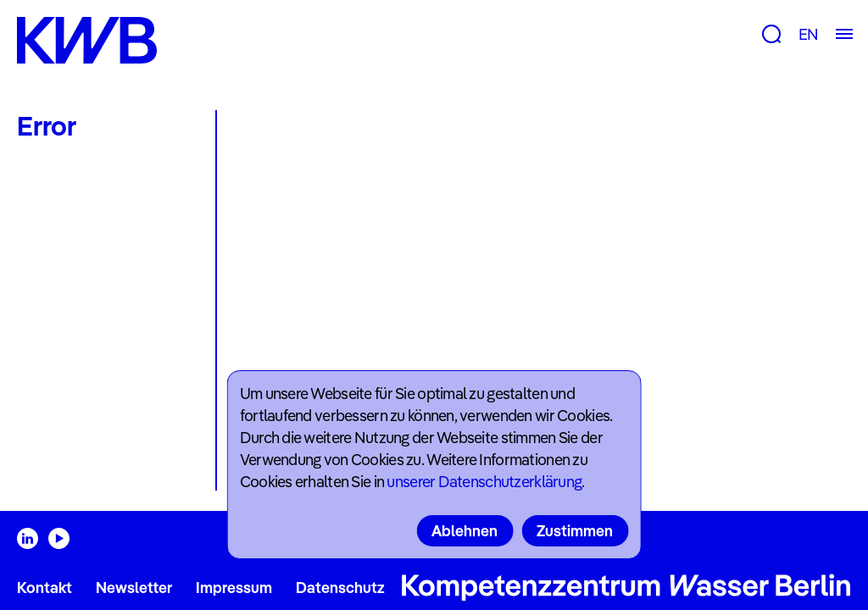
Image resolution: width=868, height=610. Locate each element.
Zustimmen (575, 531)
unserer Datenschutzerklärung (484, 482)
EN (808, 34)
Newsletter (134, 588)
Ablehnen (465, 531)
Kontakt (45, 588)
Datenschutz (340, 588)
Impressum (234, 588)
